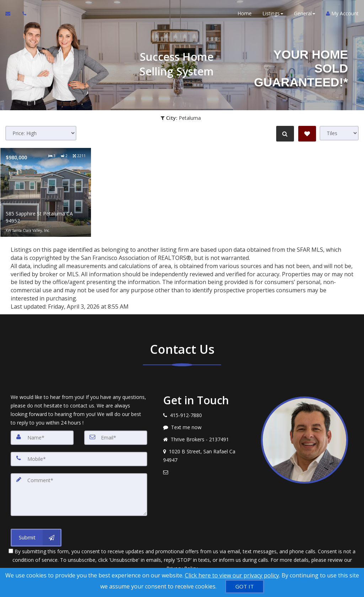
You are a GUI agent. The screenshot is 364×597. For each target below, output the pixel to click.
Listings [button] (273, 14)
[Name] (42, 438)
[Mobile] (79, 459)
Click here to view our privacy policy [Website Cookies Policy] (232, 575)
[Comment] (79, 495)
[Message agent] (207, 427)
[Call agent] (22, 14)
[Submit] (36, 538)
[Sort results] (41, 133)
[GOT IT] (245, 587)
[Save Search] (307, 134)
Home (245, 14)
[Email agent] (207, 472)
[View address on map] (207, 456)
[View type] (339, 133)
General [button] (305, 14)
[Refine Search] (284, 134)
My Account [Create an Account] (342, 14)
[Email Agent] (11, 14)
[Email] (116, 438)
